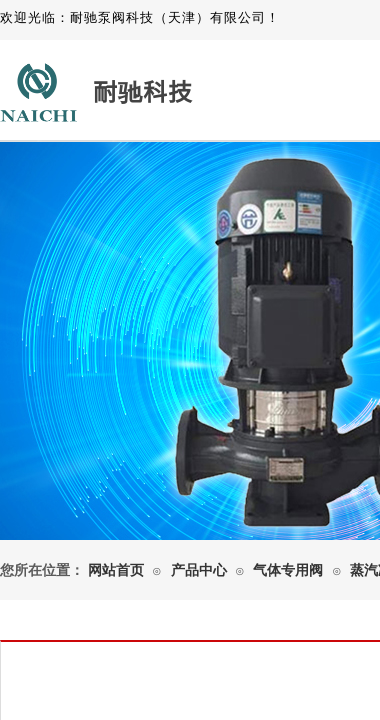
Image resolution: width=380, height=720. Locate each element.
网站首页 (116, 570)
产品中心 (199, 570)
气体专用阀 (288, 570)
